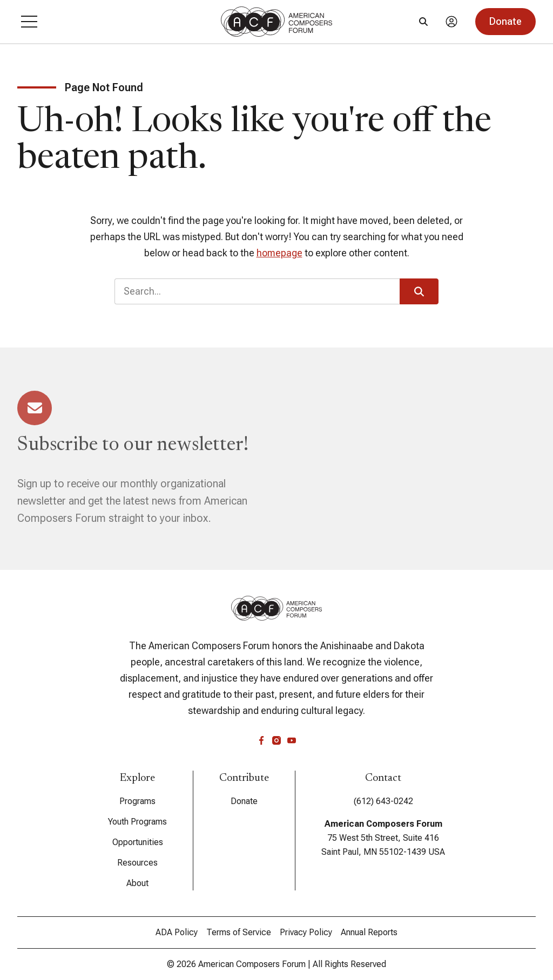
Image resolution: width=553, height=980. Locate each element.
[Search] (423, 22)
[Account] (451, 22)
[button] (29, 22)
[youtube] (292, 740)
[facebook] (261, 740)
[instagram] (276, 740)
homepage (279, 253)
